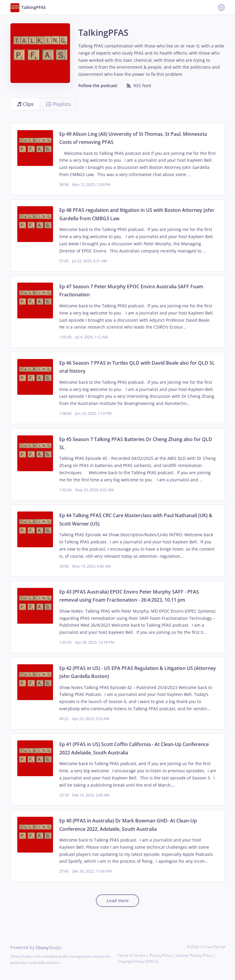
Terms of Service (132, 955)
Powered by (36, 947)
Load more (118, 900)
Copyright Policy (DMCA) (138, 961)
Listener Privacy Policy (194, 955)
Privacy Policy (161, 955)
